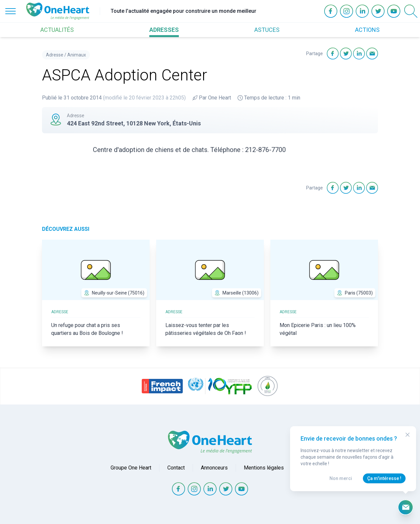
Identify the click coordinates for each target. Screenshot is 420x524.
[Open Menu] (10, 11)
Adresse (55, 55)
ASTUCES (267, 30)
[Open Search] (411, 11)
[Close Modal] (408, 435)
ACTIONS (367, 30)
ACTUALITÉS (57, 30)
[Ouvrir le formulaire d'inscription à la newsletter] (406, 507)
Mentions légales (264, 468)
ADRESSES (164, 30)
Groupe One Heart (131, 468)
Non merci (341, 478)
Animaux (77, 55)
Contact (176, 468)
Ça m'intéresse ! (384, 478)
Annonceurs (214, 468)
